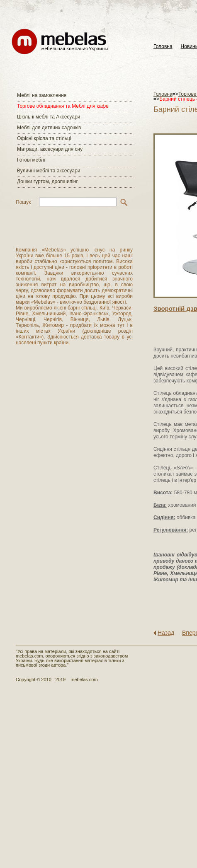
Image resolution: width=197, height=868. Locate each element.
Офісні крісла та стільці (44, 138)
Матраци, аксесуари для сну (50, 149)
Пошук (23, 202)
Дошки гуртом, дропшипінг (47, 181)
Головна (163, 47)
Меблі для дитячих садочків (49, 128)
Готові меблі (31, 160)
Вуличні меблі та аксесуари (49, 171)
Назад (166, 633)
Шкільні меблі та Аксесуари (49, 117)
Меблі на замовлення (42, 95)
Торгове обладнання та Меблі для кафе (63, 106)
